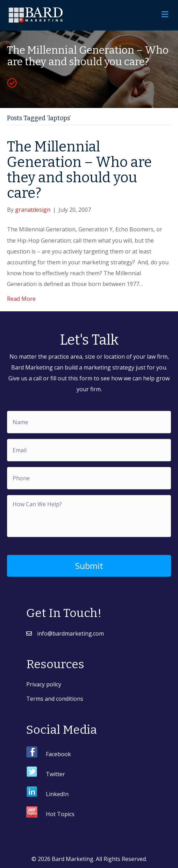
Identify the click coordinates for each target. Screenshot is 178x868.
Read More (21, 299)
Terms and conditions (55, 699)
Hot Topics (60, 814)
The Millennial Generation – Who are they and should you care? (79, 170)
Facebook (58, 754)
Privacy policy (44, 684)
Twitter (55, 774)
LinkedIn (57, 794)
